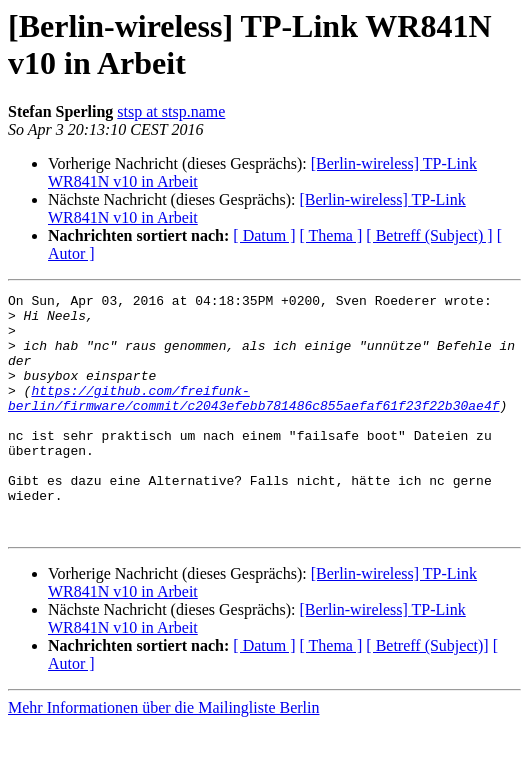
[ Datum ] (264, 235)
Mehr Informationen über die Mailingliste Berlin (163, 755)
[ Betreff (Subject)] (427, 693)
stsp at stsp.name (171, 111)
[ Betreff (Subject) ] (429, 235)
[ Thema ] (331, 235)
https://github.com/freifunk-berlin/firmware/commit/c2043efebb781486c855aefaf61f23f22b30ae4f (253, 420)
